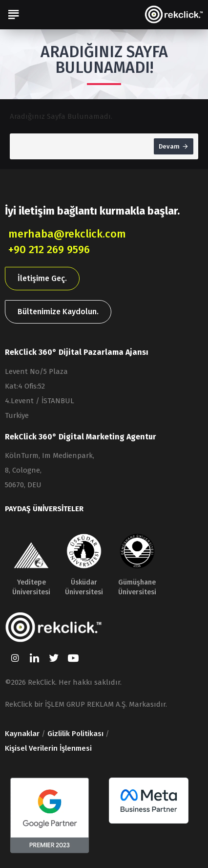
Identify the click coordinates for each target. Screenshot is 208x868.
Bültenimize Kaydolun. (58, 312)
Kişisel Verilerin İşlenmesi (48, 748)
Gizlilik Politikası (75, 734)
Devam (169, 146)
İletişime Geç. (42, 278)
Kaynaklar (22, 734)
